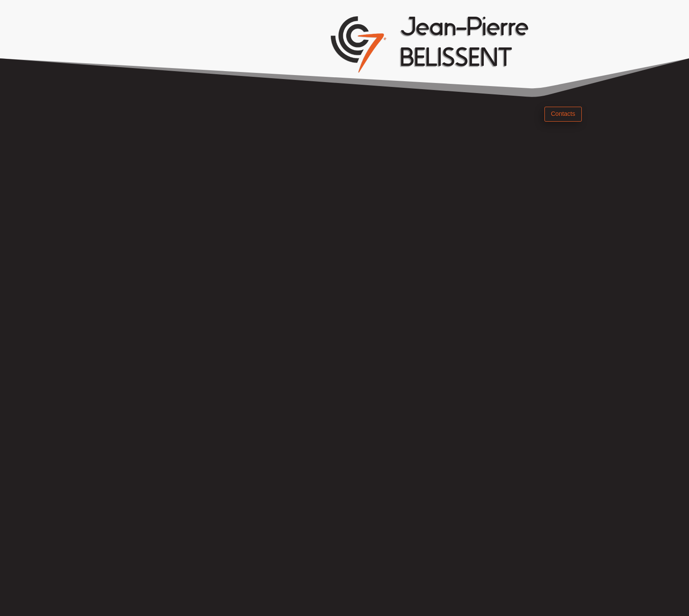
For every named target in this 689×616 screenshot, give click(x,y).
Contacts (563, 114)
